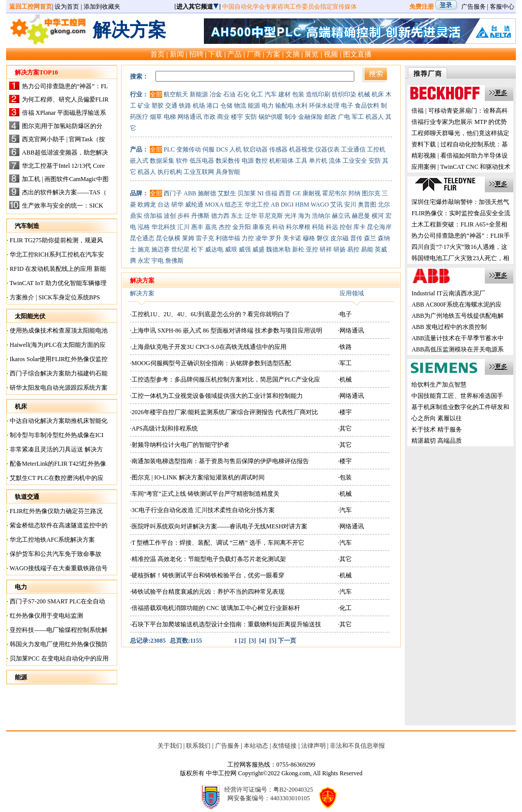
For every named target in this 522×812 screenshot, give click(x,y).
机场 (199, 106)
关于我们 (170, 746)
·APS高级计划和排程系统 (164, 428)
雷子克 (205, 238)
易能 (367, 249)
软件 (182, 161)
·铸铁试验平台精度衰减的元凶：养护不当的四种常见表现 (207, 592)
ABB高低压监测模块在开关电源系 (458, 349)
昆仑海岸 (379, 227)
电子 (347, 106)
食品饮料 (367, 106)
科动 (278, 227)
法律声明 (314, 746)
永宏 (144, 261)
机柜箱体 (281, 161)
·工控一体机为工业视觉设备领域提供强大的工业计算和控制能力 (216, 396)
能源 (254, 106)
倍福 (271, 193)
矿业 (144, 106)
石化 (243, 94)
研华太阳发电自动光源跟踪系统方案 (58, 388)
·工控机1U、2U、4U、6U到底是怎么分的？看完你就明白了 (210, 314)
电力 (268, 106)
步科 (184, 216)
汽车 (271, 94)
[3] (252, 641)
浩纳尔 (321, 216)
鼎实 (136, 216)
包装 (298, 94)
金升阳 (242, 227)
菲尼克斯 (271, 216)
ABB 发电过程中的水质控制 (449, 327)
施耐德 (207, 193)
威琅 (231, 249)
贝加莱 (247, 193)
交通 (171, 106)
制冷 (291, 117)
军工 (358, 117)
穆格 (309, 238)
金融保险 (310, 117)
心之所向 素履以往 (437, 418)
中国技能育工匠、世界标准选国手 (457, 396)
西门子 (173, 193)
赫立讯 (341, 216)
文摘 (293, 54)
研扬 (340, 249)
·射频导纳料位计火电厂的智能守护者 (180, 445)
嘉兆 (211, 227)
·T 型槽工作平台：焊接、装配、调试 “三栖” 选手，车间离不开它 (217, 543)
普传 (356, 238)
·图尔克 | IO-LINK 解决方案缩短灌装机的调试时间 (197, 477)
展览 (311, 54)
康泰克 (262, 227)
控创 (346, 227)
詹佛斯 (174, 261)
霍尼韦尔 (334, 193)
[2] (242, 641)
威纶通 (194, 205)
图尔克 (371, 193)
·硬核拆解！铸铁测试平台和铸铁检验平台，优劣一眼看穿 (207, 575)
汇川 (184, 227)
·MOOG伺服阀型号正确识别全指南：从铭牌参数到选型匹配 (211, 363)
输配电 (284, 106)
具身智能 (228, 172)
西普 (285, 193)
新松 (298, 249)
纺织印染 (344, 94)
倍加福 (153, 216)
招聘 (196, 54)
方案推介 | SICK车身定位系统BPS (54, 297)
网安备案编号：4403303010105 (269, 798)
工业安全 (355, 161)
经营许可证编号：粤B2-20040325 (269, 790)
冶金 (216, 94)
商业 (223, 117)
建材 (284, 94)
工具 (301, 161)
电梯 (170, 117)
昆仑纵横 (168, 238)
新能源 (199, 94)
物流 (240, 106)
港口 (213, 106)
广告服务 (474, 7)
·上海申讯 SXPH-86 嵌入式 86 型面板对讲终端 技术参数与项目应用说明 (226, 331)
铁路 (185, 106)
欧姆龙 (147, 205)
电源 (248, 161)
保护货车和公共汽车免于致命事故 (55, 554)
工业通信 (353, 149)
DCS (222, 149)
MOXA (214, 205)
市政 (210, 117)
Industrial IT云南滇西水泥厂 (448, 293)
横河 (378, 216)
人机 (236, 149)
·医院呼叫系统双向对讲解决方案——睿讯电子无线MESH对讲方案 (219, 526)
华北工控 (257, 205)
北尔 (384, 205)
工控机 (376, 149)
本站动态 (256, 746)
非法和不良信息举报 (357, 746)
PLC (169, 149)
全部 (156, 94)
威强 (245, 249)
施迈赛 (161, 249)
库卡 (359, 227)
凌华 (262, 238)
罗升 (275, 238)
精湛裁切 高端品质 (437, 441)
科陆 (318, 227)
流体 (335, 161)
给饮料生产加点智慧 (439, 385)
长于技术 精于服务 (437, 429)
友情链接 (284, 746)
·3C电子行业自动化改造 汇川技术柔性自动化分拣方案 (202, 510)
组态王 (234, 205)
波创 (170, 216)
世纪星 (180, 249)
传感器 (278, 149)
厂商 (254, 54)
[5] (273, 641)
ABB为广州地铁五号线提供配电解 (458, 316)
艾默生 (227, 193)
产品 (234, 54)
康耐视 (311, 193)
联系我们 (198, 746)
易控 (353, 249)
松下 (197, 249)
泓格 (144, 227)
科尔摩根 (298, 227)
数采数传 (228, 161)
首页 (158, 54)
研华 (177, 205)
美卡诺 (292, 238)
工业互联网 (199, 172)
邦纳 (354, 193)
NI (261, 193)
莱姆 (188, 238)
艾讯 (336, 205)
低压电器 (202, 161)
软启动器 (255, 149)
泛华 (251, 216)
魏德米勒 (278, 249)
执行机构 (170, 172)
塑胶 (158, 106)
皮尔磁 (340, 238)
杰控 (225, 227)
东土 (237, 216)
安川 (350, 205)
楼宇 (237, 117)
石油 (229, 94)
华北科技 (164, 227)
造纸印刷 (318, 94)
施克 (144, 249)
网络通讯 (190, 117)
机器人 (375, 117)
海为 (304, 216)
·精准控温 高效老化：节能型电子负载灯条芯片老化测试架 (208, 559)
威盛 (258, 249)
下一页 (287, 641)
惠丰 (197, 227)
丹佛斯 (200, 216)
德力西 (220, 216)
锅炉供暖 (271, 117)
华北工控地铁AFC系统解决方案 (51, 540)
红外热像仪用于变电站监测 (46, 616)
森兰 (370, 238)
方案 (273, 54)
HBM (302, 205)
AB (275, 205)
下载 (215, 54)
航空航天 (176, 94)
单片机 (318, 161)
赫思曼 (361, 216)
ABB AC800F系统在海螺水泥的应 (456, 304)
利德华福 (228, 238)
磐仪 (323, 238)
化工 (257, 94)
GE (297, 193)
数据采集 (162, 161)
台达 (164, 205)
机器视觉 (301, 149)
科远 (332, 227)
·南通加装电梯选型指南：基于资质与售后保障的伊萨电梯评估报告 (219, 461)
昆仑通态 (142, 238)
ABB (190, 193)
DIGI (287, 205)
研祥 (326, 249)
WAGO (320, 205)
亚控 (312, 249)
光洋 (291, 216)
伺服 (208, 149)
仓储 (226, 106)
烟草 (156, 117)
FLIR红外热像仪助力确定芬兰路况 (55, 511)
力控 (248, 238)
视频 (331, 54)
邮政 (330, 117)
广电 (344, 117)
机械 (364, 94)
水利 (301, 106)
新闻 (177, 54)
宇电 (158, 261)
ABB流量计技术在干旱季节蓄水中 (458, 338)
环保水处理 (324, 106)
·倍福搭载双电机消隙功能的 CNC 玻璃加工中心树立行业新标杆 (215, 608)
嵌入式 (139, 161)
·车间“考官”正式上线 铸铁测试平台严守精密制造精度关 (205, 494)
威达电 (214, 249)
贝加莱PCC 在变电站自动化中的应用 (58, 658)
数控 (262, 161)
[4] (263, 641)
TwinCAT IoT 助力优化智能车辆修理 (57, 283)
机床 (378, 94)
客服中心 (502, 7)
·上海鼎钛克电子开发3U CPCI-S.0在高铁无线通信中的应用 (208, 347)
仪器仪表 (327, 149)
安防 (251, 117)
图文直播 (357, 54)
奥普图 (367, 205)
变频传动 (189, 149)
